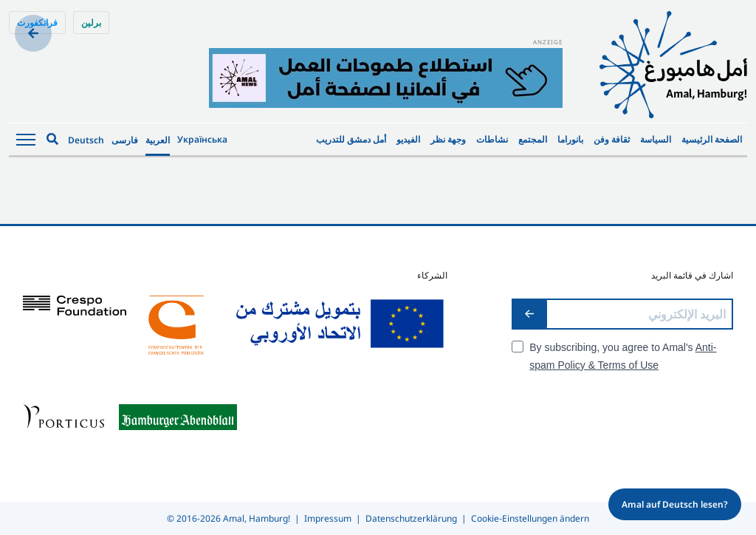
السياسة (656, 139)
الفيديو (408, 139)
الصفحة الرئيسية (712, 139)
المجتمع (533, 139)
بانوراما (570, 139)
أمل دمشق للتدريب (351, 139)
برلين (91, 23)
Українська (202, 139)
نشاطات (492, 139)
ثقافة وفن (612, 139)
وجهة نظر (448, 139)
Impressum (328, 518)
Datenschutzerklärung (411, 518)
